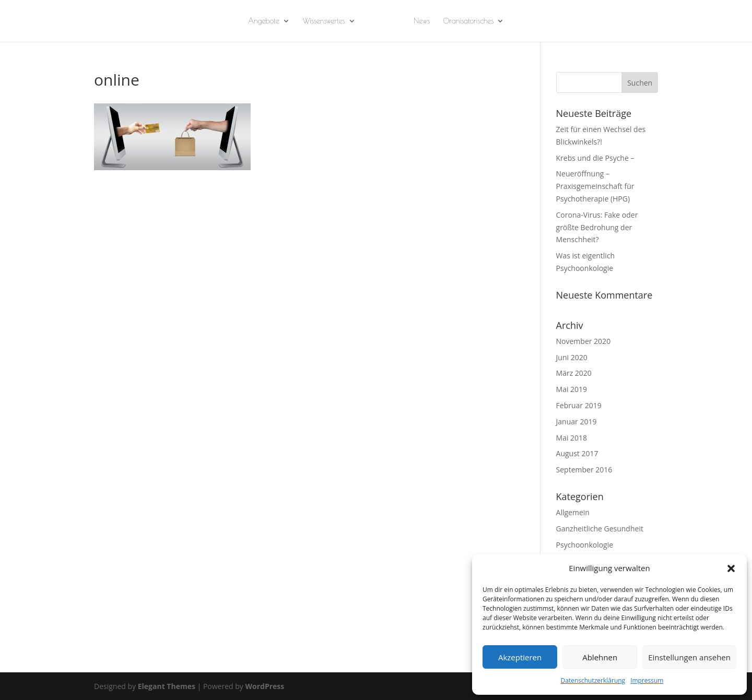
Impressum (647, 680)
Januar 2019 (577, 422)
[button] (731, 568)
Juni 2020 (572, 357)
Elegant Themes (167, 686)
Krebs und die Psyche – (595, 158)
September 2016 (584, 470)
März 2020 (574, 373)
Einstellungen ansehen (689, 657)
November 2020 (584, 341)
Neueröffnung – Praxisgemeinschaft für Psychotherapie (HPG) (595, 186)
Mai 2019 (572, 389)
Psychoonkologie (585, 545)
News (422, 21)
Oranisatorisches (468, 21)
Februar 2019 (579, 405)
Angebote (264, 21)
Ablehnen (600, 657)
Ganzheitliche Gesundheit (600, 529)
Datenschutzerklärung (593, 680)
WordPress (265, 686)
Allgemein (573, 512)
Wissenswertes (324, 21)
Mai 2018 (572, 438)
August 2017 (577, 453)
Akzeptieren (520, 657)
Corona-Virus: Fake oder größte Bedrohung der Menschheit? (597, 227)
